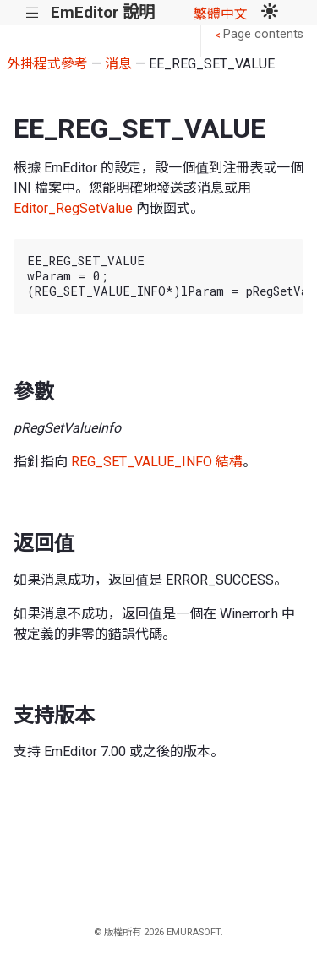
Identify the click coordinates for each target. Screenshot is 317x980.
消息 (118, 64)
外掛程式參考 (47, 64)
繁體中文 (221, 14)
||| (33, 13)
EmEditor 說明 (103, 12)
